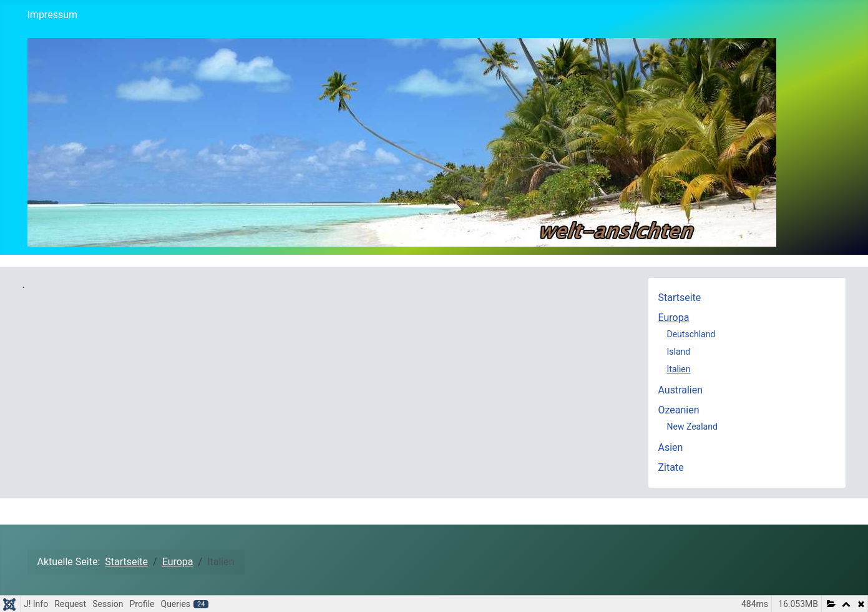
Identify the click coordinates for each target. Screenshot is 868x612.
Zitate (671, 467)
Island (679, 352)
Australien (681, 390)
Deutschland (691, 334)
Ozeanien (679, 410)
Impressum (53, 15)
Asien (671, 447)
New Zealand (692, 427)
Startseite (680, 298)
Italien (679, 369)
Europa (674, 318)
